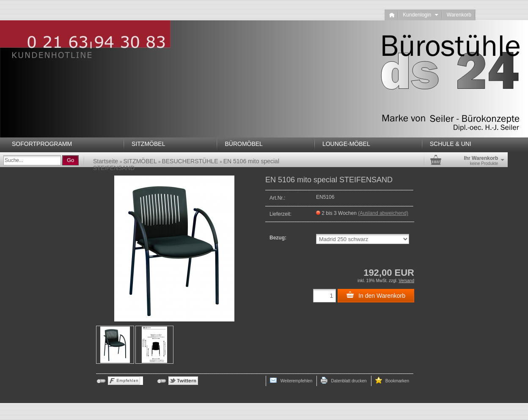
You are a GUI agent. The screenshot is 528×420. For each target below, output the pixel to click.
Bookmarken (392, 380)
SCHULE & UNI (451, 144)
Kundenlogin (420, 15)
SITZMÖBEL (148, 144)
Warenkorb (459, 15)
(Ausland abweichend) (383, 213)
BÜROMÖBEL (243, 144)
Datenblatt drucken (344, 380)
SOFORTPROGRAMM (42, 144)
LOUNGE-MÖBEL (346, 144)
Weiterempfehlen (291, 380)
